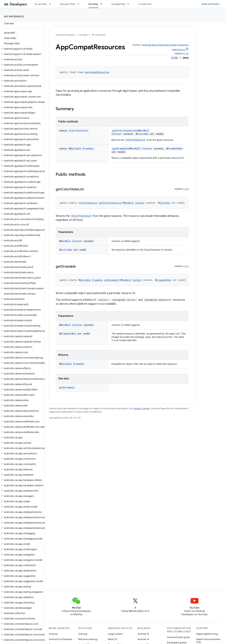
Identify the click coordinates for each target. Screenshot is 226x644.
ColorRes (143, 134)
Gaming (83, 634)
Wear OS (113, 639)
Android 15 (143, 634)
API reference (14, 16)
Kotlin (175, 58)
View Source (178, 50)
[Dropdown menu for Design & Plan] (80, 4)
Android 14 (143, 639)
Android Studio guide (178, 637)
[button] (22, 49)
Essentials (41, 4)
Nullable (76, 149)
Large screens (115, 634)
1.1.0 (186, 54)
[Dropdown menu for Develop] (103, 4)
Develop (83, 35)
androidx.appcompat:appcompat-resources (165, 45)
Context (116, 134)
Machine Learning (88, 639)
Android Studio (211, 4)
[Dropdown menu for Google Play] (130, 4)
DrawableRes (175, 149)
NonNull (144, 131)
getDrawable (120, 149)
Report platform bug (207, 634)
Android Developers (65, 35)
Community (145, 4)
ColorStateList (78, 131)
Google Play (118, 4)
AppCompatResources (97, 72)
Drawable (88, 149)
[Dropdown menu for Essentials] (51, 4)
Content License (141, 408)
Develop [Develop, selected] (93, 4)
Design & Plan (68, 4)
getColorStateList (124, 131)
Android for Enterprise (60, 639)
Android (53, 634)
